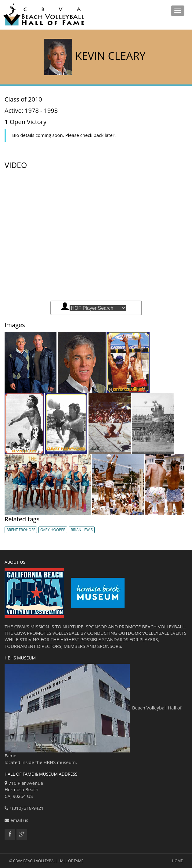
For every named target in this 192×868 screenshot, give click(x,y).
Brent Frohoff (21, 530)
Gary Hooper (53, 530)
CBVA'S (22, 627)
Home (177, 861)
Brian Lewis (82, 530)
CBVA (18, 861)
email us (19, 820)
